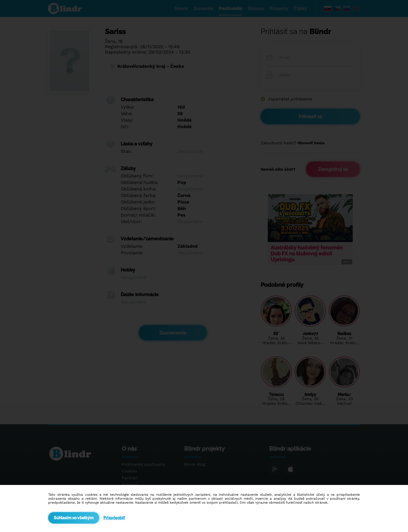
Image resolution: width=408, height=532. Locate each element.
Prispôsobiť (114, 518)
